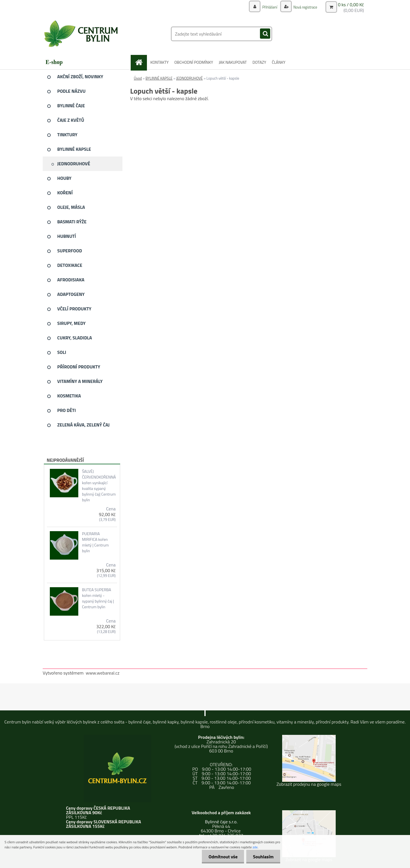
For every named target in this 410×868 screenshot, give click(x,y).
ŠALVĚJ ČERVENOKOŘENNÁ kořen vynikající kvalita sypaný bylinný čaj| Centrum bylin (99, 486)
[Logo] (82, 34)
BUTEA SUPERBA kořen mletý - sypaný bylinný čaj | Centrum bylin (98, 598)
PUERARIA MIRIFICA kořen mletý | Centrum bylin (95, 542)
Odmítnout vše (222, 857)
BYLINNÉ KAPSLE (159, 78)
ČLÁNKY (279, 62)
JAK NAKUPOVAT (233, 62)
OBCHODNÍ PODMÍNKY (194, 62)
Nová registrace (304, 7)
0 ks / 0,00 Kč (351, 5)
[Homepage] (141, 62)
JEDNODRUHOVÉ (189, 78)
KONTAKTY (159, 62)
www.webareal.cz (103, 673)
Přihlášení (267, 7)
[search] (265, 34)
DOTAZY (259, 62)
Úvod (138, 78)
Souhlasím (263, 857)
